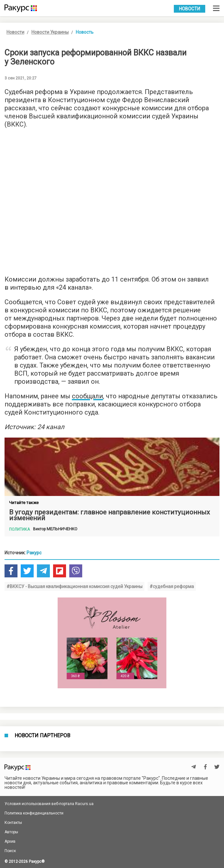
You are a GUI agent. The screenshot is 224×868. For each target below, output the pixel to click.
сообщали (87, 396)
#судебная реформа (172, 586)
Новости (190, 9)
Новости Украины (50, 32)
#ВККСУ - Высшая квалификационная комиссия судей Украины (74, 586)
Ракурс (34, 553)
